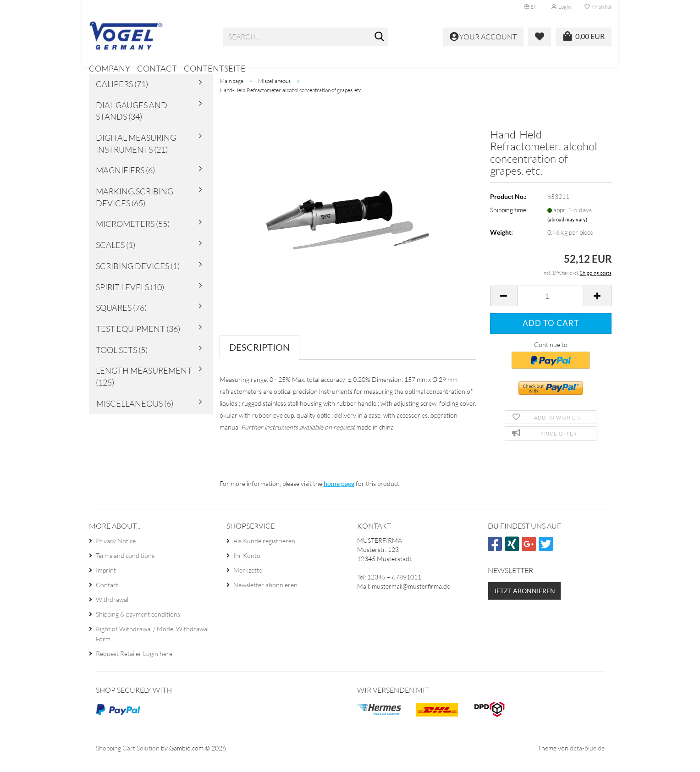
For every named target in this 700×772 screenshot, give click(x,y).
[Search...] (379, 37)
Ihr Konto (247, 568)
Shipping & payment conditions (138, 627)
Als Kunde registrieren (264, 554)
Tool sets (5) (122, 362)
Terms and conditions (125, 568)
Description (259, 359)
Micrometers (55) (133, 237)
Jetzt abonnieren (524, 603)
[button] (531, 7)
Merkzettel (248, 583)
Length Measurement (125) (144, 389)
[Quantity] (551, 309)
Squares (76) (121, 320)
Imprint (106, 583)
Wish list (598, 7)
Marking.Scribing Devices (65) (135, 210)
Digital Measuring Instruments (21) (136, 156)
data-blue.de (587, 760)
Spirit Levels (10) (130, 299)
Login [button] (561, 7)
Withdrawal (112, 612)
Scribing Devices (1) (138, 278)
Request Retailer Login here (134, 666)
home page (339, 496)
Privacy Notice (116, 554)
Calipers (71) (122, 96)
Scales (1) (116, 257)
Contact (157, 68)
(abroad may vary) (567, 232)
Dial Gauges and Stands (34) (132, 123)
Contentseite (215, 68)
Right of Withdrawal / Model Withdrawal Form (152, 647)
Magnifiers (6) (125, 183)
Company (110, 68)
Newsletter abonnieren (265, 598)
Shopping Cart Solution (128, 760)
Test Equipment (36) (138, 341)
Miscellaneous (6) (135, 416)
